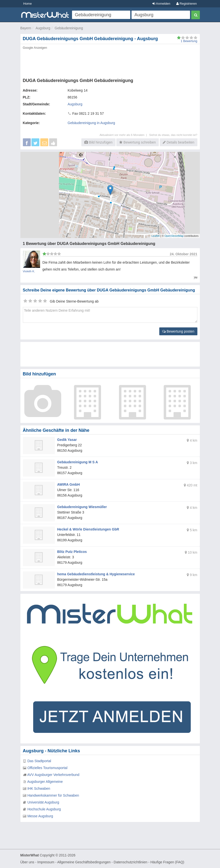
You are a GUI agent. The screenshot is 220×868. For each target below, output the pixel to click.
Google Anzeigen (35, 48)
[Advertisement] (110, 62)
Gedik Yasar (67, 440)
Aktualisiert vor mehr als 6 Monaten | (124, 135)
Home (28, 4)
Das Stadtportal (39, 761)
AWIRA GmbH (69, 484)
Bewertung (189, 41)
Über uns (27, 862)
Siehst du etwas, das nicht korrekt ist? (173, 135)
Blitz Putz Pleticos (72, 552)
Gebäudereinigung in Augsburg (91, 123)
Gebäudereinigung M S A (78, 462)
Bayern (26, 28)
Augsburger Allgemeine (45, 782)
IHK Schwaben (39, 788)
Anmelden (161, 4)
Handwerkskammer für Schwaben (53, 795)
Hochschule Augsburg (44, 809)
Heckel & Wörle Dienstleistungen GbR (88, 529)
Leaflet (155, 236)
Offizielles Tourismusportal (47, 768)
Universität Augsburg (43, 802)
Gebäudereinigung (69, 28)
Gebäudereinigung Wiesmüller (82, 507)
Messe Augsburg (40, 816)
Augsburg (43, 28)
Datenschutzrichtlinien (130, 862)
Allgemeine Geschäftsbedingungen (84, 862)
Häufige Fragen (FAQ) (167, 862)
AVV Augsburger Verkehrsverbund (53, 775)
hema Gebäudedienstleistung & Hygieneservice (96, 574)
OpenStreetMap (174, 236)
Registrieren (187, 4)
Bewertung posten (178, 331)
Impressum (46, 862)
